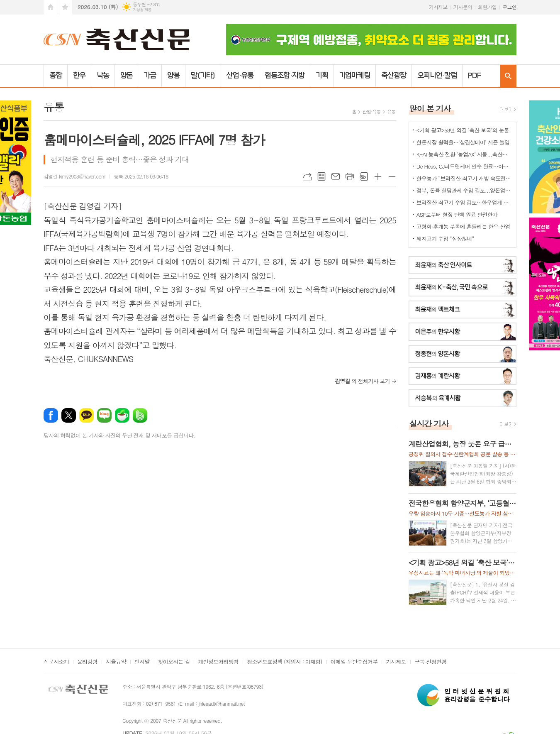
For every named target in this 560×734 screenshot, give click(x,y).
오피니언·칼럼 (437, 76)
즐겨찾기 (65, 7)
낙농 (103, 76)
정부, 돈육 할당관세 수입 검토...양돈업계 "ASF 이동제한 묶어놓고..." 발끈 (464, 190)
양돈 (127, 76)
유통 (391, 111)
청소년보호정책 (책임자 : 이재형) (284, 662)
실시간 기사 (429, 423)
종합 (56, 76)
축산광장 (394, 76)
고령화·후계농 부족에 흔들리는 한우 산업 (463, 226)
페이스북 (51, 415)
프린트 (350, 176)
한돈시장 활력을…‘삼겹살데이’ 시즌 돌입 (463, 142)
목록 (321, 176)
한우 (79, 76)
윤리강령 (87, 662)
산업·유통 (240, 76)
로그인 (509, 7)
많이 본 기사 (430, 108)
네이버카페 (122, 415)
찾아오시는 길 (174, 662)
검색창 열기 (508, 76)
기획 (322, 76)
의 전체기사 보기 (362, 381)
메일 (336, 176)
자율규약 (116, 662)
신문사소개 (56, 662)
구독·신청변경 (430, 662)
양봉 (173, 76)
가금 (150, 76)
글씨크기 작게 (392, 176)
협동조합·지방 (284, 76)
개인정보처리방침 (218, 662)
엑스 (69, 415)
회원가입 (487, 7)
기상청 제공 (142, 10)
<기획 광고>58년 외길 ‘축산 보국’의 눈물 (463, 130)
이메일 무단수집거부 (354, 662)
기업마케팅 (355, 76)
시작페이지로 (51, 7)
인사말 (142, 662)
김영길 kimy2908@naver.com (74, 176)
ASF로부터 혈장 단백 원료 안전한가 (457, 214)
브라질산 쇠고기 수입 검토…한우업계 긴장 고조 (464, 202)
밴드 (140, 415)
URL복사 (307, 176)
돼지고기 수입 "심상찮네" (445, 239)
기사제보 (438, 7)
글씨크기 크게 (378, 176)
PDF (474, 76)
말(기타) (203, 76)
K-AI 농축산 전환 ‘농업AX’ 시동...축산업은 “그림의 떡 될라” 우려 (464, 154)
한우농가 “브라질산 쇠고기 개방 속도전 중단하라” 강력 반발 (464, 178)
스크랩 (364, 176)
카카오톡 (86, 415)
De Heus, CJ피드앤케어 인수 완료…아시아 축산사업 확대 (464, 166)
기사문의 (463, 7)
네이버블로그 (104, 415)
